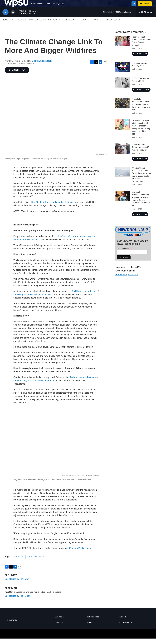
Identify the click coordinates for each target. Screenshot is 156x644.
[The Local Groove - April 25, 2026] (122, 72)
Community (54, 25)
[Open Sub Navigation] (15, 25)
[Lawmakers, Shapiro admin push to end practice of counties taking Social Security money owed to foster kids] (122, 130)
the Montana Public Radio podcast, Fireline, (54, 208)
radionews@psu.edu (126, 280)
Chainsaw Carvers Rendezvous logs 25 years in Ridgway (140, 153)
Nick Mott (47, 66)
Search (89, 628)
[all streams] (145, 18)
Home (5, 25)
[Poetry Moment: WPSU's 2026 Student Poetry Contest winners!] (122, 46)
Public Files (123, 622)
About (85, 25)
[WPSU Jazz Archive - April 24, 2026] (122, 88)
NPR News (18, 562)
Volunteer (112, 25)
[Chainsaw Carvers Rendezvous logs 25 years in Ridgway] (122, 154)
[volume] (13, 18)
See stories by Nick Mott (17, 601)
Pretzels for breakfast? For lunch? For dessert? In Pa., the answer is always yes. (141, 110)
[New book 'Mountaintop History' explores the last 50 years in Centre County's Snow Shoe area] (122, 201)
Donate (147, 6)
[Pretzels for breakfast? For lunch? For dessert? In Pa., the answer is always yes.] (122, 108)
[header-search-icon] (135, 6)
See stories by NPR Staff (17, 584)
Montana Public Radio (80, 554)
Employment (59, 622)
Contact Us (59, 628)
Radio (21, 25)
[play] (5, 18)
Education (71, 25)
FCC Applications (125, 628)
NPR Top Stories (36, 562)
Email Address (123, 254)
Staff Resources (93, 622)
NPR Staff (36, 66)
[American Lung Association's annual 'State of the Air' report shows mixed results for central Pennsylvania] (122, 177)
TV (12, 25)
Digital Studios (38, 25)
